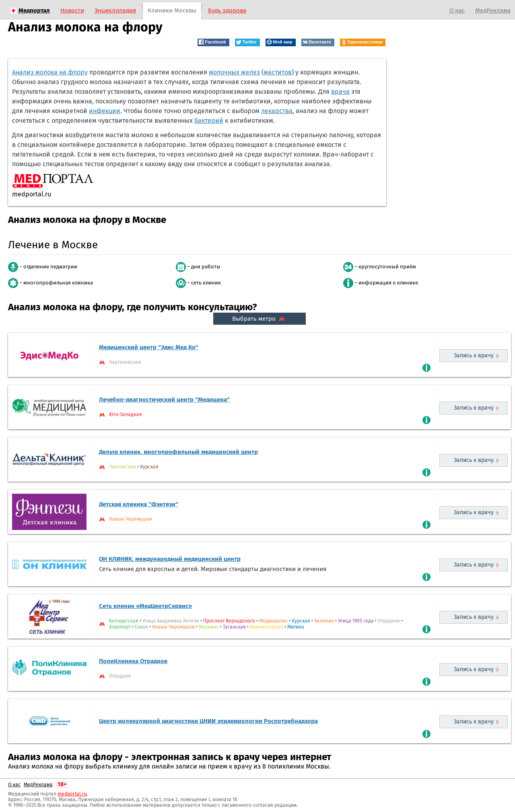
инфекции (105, 111)
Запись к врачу (474, 356)
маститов (278, 72)
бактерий (209, 121)
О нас (457, 10)
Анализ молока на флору (50, 72)
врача (340, 92)
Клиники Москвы (172, 10)
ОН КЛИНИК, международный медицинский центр (170, 559)
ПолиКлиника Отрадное (133, 661)
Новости (72, 10)
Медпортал (34, 10)
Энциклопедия (115, 10)
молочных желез (234, 72)
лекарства (277, 111)
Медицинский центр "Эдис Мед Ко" (149, 347)
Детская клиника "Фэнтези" (139, 504)
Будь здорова (227, 10)
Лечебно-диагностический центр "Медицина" (164, 400)
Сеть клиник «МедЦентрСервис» (145, 606)
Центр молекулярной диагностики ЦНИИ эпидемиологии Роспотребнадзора (208, 721)
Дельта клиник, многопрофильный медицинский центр (178, 452)
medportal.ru (72, 794)
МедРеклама (493, 10)
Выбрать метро (260, 319)
